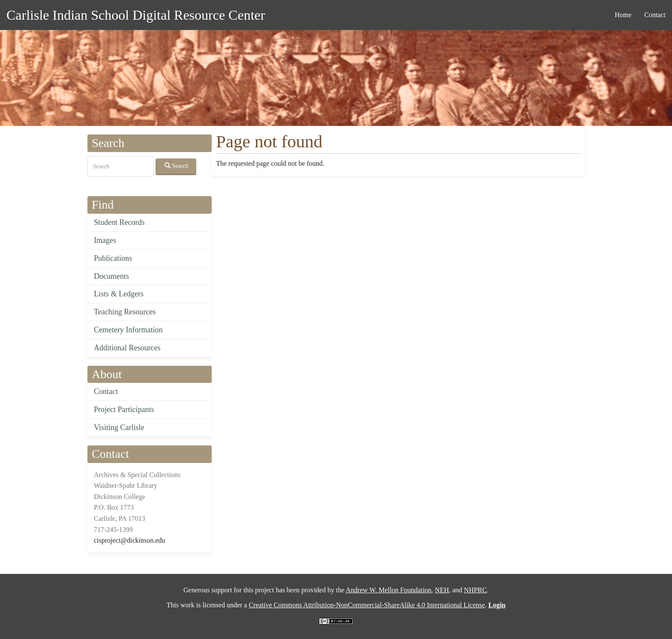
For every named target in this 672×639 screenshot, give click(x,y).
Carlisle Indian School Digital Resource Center (136, 15)
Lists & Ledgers (119, 294)
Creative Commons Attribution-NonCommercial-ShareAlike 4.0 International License (367, 605)
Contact (655, 15)
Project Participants (124, 409)
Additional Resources (127, 348)
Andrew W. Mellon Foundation (389, 590)
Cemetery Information (128, 330)
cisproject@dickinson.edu (129, 540)
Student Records (119, 222)
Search (177, 166)
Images (105, 240)
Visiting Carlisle (119, 427)
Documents (111, 276)
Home (623, 15)
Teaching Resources (125, 312)
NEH (442, 590)
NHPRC (475, 590)
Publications (113, 258)
